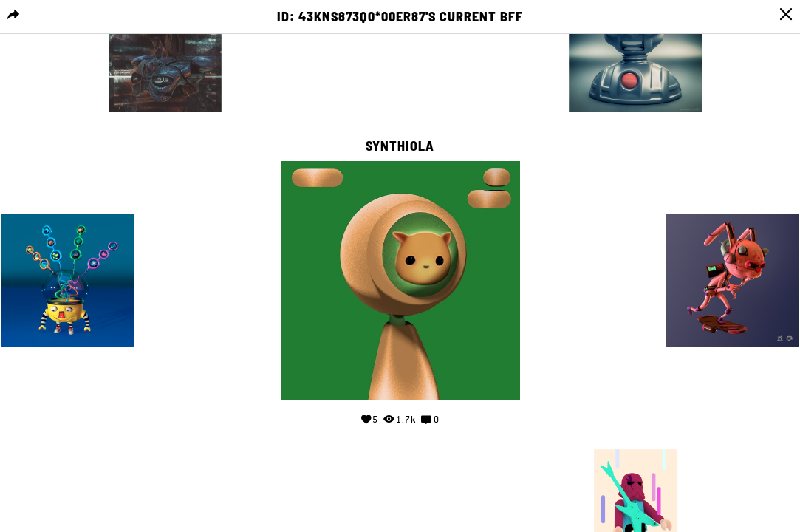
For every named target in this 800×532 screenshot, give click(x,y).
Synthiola (400, 146)
